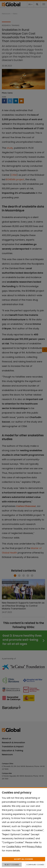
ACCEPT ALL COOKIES (23, 859)
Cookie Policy (14, 847)
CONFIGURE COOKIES (35, 865)
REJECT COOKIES (12, 865)
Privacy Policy (34, 847)
